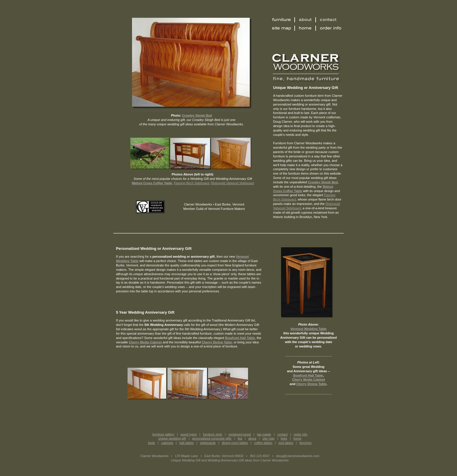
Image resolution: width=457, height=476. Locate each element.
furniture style (212, 434)
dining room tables (235, 443)
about (252, 438)
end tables (286, 443)
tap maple (264, 434)
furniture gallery (163, 434)
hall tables (187, 443)
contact (282, 434)
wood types (189, 434)
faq (240, 438)
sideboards (208, 443)
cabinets (167, 443)
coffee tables (263, 443)
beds (152, 443)
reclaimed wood (240, 434)
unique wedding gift (172, 438)
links (284, 438)
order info (300, 434)
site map (269, 438)
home (298, 438)
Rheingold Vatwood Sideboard (232, 183)
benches (305, 443)
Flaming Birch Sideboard (191, 183)
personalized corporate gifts (212, 438)
